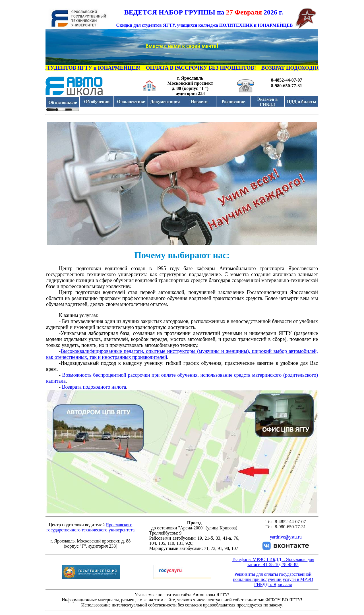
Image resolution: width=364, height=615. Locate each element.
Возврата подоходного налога (94, 387)
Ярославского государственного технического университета (90, 527)
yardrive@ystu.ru (286, 537)
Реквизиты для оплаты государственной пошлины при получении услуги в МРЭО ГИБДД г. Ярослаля (273, 579)
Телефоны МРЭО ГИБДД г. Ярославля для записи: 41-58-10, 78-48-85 (273, 562)
